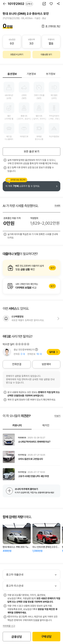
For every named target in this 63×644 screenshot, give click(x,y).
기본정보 (31, 74)
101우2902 (20, 4)
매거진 (46, 425)
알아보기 (32, 268)
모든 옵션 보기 (32, 151)
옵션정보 (12, 74)
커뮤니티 (17, 425)
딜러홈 (52, 352)
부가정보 (51, 74)
